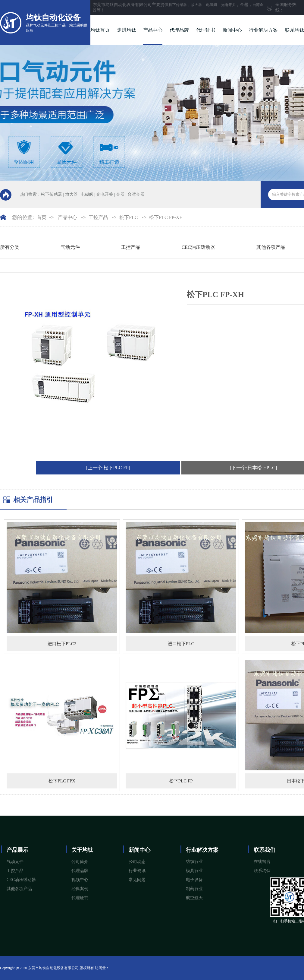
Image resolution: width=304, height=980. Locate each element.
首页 (42, 217)
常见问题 (137, 880)
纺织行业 (194, 862)
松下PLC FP (181, 781)
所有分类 (10, 247)
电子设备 (194, 880)
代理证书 (206, 30)
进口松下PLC (181, 644)
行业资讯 (137, 871)
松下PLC (128, 217)
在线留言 (262, 862)
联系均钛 (262, 871)
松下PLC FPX (62, 781)
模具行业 (194, 871)
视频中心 (80, 880)
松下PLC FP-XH (166, 217)
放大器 (196, 5)
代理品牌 (179, 30)
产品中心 (153, 30)
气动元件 (70, 247)
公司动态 (137, 862)
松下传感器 (178, 5)
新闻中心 (232, 30)
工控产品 (98, 217)
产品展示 (17, 850)
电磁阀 (212, 5)
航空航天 (194, 898)
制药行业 (194, 889)
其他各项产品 (271, 247)
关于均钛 (82, 850)
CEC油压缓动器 (198, 247)
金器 (120, 194)
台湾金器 (136, 194)
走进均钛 (127, 30)
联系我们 (265, 850)
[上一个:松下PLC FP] (108, 468)
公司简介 (80, 862)
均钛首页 (100, 30)
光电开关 (228, 5)
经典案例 (80, 889)
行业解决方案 (263, 30)
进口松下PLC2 (62, 644)
